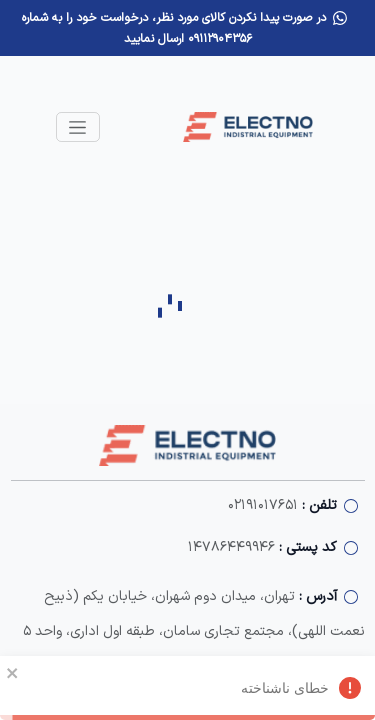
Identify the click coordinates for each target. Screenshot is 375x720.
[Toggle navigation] (78, 127)
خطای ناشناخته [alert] (187, 691)
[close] (13, 672)
